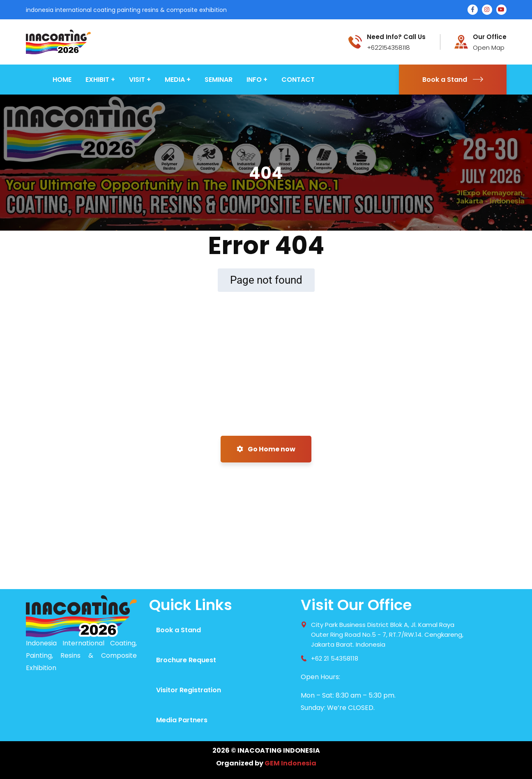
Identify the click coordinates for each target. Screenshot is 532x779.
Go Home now (266, 449)
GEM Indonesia (290, 763)
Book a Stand (453, 80)
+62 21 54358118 (335, 658)
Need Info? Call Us (396, 37)
